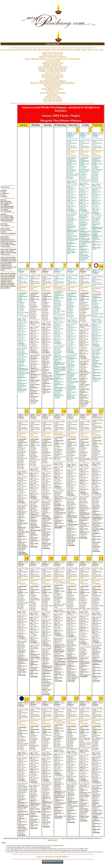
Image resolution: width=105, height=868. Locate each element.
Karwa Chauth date (52, 79)
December (69, 50)
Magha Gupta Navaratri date (52, 55)
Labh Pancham (52, 95)
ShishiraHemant (60, 288)
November (61, 50)
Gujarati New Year (52, 91)
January (3, 50)
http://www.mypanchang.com (47, 857)
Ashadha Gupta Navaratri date (53, 63)
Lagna (84, 50)
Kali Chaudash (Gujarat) (52, 85)
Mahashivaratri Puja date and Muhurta (52, 57)
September (47, 50)
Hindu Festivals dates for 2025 (52, 53)
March (17, 50)
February (10, 50)
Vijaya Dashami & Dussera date (52, 75)
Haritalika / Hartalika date (53, 65)
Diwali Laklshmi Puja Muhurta (53, 89)
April (22, 50)
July (34, 50)
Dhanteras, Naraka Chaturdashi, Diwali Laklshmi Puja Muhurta (52, 83)
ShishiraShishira (60, 721)
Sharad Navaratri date (53, 73)
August (39, 50)
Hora (90, 50)
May (26, 50)
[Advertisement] (9, 21)
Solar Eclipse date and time (53, 101)
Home (101, 50)
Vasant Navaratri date (53, 61)
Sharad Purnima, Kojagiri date (52, 77)
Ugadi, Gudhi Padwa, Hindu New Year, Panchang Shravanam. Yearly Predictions (53, 59)
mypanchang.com (52, 44)
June (30, 50)
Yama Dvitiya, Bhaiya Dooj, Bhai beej (53, 93)
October (54, 50)
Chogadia (77, 50)
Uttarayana (73, 150)
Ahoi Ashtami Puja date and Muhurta (52, 81)
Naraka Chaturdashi (52, 87)
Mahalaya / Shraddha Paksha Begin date (52, 69)
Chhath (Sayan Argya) (52, 97)
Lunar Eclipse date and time (52, 99)
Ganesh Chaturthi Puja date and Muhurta (52, 67)
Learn (95, 50)
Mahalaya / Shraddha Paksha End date (52, 71)
